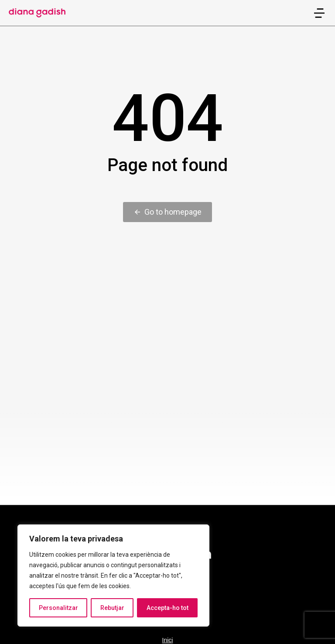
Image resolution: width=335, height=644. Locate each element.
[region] (113, 575)
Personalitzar (58, 608)
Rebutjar (112, 608)
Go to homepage (167, 212)
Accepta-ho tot (167, 608)
